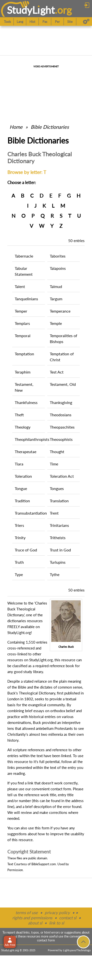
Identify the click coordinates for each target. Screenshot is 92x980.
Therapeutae (26, 452)
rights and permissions (32, 918)
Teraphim (23, 372)
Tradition (22, 501)
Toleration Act (62, 476)
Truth (19, 562)
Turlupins (58, 562)
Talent (20, 286)
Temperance (60, 311)
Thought (57, 452)
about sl (35, 923)
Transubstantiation (30, 513)
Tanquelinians (26, 299)
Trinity (20, 538)
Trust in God (60, 550)
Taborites (58, 256)
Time (54, 464)
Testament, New (24, 387)
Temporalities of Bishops (64, 339)
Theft (19, 415)
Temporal (23, 336)
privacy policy (57, 913)
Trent (54, 513)
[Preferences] (86, 22)
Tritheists (58, 538)
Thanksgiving (61, 402)
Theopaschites (62, 427)
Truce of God (26, 550)
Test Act (57, 372)
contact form (61, 789)
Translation (59, 501)
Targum (56, 299)
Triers (19, 525)
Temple (56, 323)
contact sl (68, 918)
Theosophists (61, 439)
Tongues (57, 488)
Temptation (24, 354)
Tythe (55, 574)
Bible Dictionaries (50, 127)
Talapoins (58, 268)
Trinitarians (59, 525)
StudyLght (31, 10)
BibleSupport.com (44, 864)
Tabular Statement (24, 271)
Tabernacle (24, 256)
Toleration (23, 476)
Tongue (21, 488)
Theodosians (61, 415)
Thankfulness (26, 402)
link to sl (57, 923)
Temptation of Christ (62, 357)
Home (16, 127)
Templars (22, 323)
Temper (21, 311)
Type (19, 574)
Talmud (56, 286)
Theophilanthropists (30, 439)
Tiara (19, 464)
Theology (23, 427)
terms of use (27, 913)
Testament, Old (63, 384)
